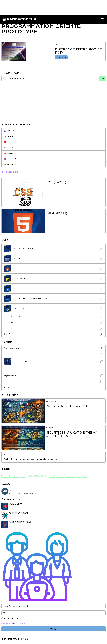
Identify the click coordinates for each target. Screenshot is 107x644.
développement (57, 476)
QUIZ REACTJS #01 (19, 513)
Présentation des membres (54, 354)
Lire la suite (61, 57)
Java (78, 476)
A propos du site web (54, 348)
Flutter (54, 388)
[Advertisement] (51, 6)
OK (103, 78)
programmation (37, 476)
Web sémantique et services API (67, 406)
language (15, 476)
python (6, 476)
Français (9, 131)
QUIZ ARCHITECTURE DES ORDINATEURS (54, 298)
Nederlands (10, 159)
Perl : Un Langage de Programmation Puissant (31, 459)
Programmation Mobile (54, 362)
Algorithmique (54, 376)
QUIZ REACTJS (54, 322)
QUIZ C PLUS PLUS (54, 316)
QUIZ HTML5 (54, 268)
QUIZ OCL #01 (16, 504)
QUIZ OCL (54, 328)
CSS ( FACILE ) (57, 182)
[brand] (19, 19)
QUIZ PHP (54, 258)
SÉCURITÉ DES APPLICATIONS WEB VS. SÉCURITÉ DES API (72, 434)
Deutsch (9, 153)
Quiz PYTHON (54, 308)
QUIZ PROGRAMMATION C (54, 248)
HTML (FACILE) (57, 213)
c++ (23, 476)
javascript (70, 476)
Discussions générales (54, 370)
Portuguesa (10, 164)
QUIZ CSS (54, 288)
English (8, 136)
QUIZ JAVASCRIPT (54, 278)
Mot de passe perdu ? (21, 623)
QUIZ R (54, 334)
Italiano (8, 148)
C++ (54, 382)
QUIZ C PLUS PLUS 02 (20, 522)
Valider (54, 628)
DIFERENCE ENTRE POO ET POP (78, 51)
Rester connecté (11, 618)
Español (9, 142)
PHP (84, 476)
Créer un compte (7, 623)
